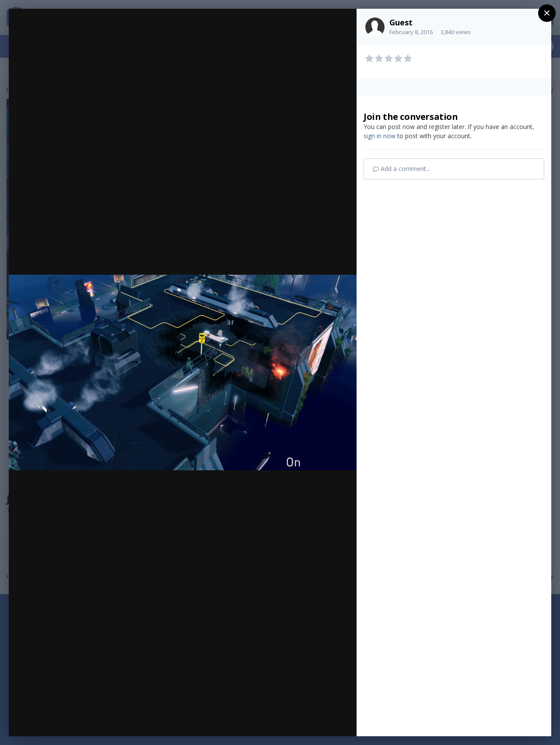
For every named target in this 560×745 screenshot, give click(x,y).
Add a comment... (401, 169)
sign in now (380, 136)
